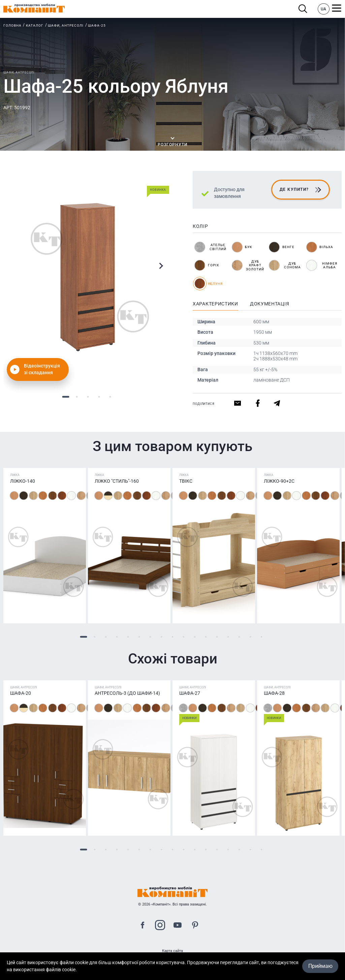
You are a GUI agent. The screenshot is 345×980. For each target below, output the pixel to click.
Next (161, 266)
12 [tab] (206, 637)
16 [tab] (250, 637)
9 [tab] (173, 637)
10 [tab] (184, 637)
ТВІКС (186, 481)
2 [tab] (77, 397)
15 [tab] (239, 637)
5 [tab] (110, 397)
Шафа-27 (190, 693)
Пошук (303, 9)
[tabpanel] (88, 277)
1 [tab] (66, 397)
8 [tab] (162, 637)
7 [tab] (150, 637)
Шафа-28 (274, 693)
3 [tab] (88, 397)
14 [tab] (228, 637)
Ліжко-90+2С (279, 481)
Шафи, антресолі (66, 25)
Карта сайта (172, 951)
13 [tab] (217, 637)
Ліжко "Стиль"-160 (117, 481)
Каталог (35, 25)
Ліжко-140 (23, 481)
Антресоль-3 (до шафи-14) (127, 693)
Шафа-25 (97, 25)
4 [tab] (99, 397)
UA (323, 9)
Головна (12, 25)
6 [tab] (139, 637)
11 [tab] (195, 637)
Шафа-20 (21, 693)
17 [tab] (262, 637)
